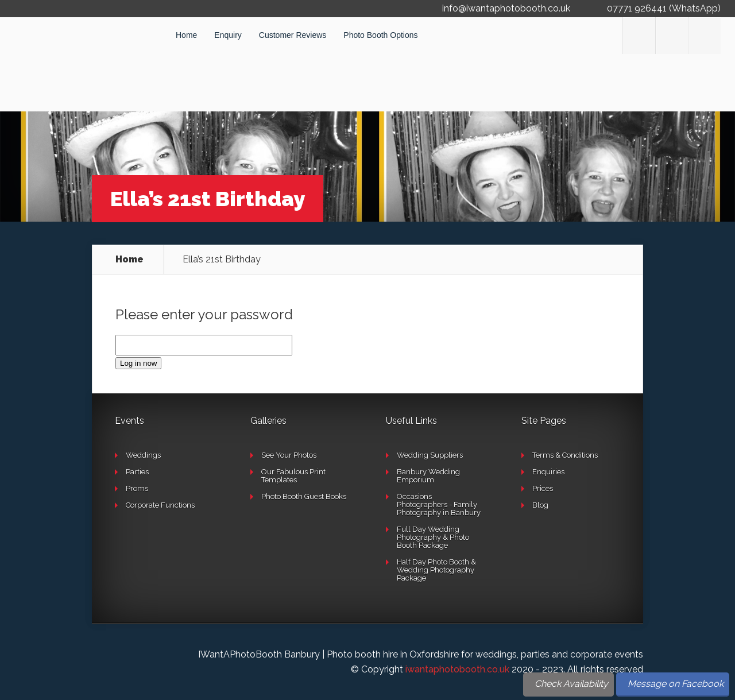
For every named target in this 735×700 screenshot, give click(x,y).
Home (186, 35)
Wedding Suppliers (430, 455)
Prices (543, 488)
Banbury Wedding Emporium (428, 476)
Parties (137, 472)
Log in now (138, 363)
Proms (137, 488)
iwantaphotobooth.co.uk (457, 669)
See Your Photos (289, 455)
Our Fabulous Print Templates (293, 476)
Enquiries (548, 472)
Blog (540, 505)
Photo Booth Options (380, 35)
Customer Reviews (293, 35)
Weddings (143, 455)
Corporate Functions (160, 505)
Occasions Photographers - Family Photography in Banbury (439, 504)
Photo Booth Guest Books (304, 496)
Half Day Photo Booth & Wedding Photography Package (436, 570)
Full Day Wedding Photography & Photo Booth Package (433, 537)
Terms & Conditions (565, 455)
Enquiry (228, 35)
